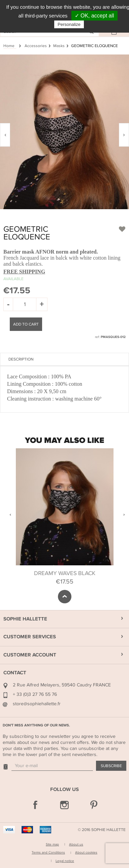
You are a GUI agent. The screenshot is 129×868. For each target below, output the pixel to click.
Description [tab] (21, 359)
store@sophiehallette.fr (37, 704)
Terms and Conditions (48, 853)
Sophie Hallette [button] (25, 619)
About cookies (86, 853)
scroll (65, 597)
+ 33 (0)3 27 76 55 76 (35, 694)
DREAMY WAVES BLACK (65, 573)
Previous (10, 515)
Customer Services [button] (30, 637)
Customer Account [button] (30, 655)
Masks (59, 46)
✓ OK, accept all (94, 16)
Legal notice (65, 861)
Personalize (69, 24)
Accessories (36, 46)
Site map (52, 844)
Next (124, 515)
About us (76, 844)
